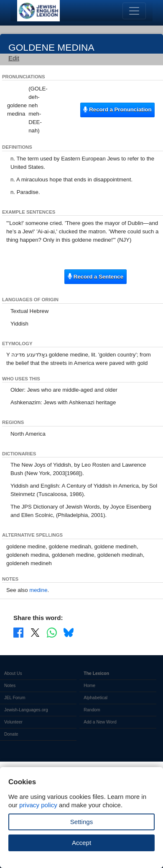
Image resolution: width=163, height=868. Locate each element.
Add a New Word (100, 722)
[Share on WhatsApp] (52, 632)
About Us (13, 673)
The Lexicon (96, 673)
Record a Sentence (96, 276)
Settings (82, 822)
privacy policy (38, 805)
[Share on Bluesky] (69, 632)
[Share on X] (35, 632)
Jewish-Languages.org (26, 710)
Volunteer (13, 722)
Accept (81, 843)
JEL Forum (15, 698)
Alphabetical (96, 698)
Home (89, 686)
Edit (14, 58)
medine (38, 590)
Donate (11, 734)
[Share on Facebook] (18, 632)
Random (92, 710)
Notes (10, 686)
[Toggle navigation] (134, 11)
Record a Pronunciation (117, 110)
